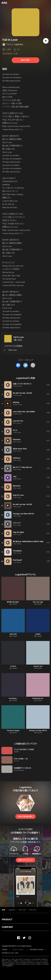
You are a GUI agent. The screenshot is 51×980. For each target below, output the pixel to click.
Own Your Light (38, 602)
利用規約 (5, 950)
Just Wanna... (13, 698)
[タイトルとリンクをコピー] (33, 365)
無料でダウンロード (25, 860)
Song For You (38, 666)
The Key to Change (13, 731)
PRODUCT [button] (7, 919)
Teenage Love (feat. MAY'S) (38, 731)
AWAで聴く (25, 60)
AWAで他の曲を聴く (25, 816)
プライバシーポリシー (19, 950)
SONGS (38, 634)
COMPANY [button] (7, 927)
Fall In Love (19, 337)
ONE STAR (13, 634)
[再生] (46, 41)
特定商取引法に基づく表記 (10, 953)
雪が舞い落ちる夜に (13, 602)
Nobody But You (38, 698)
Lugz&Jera (19, 44)
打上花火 (13, 666)
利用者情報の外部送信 (37, 950)
